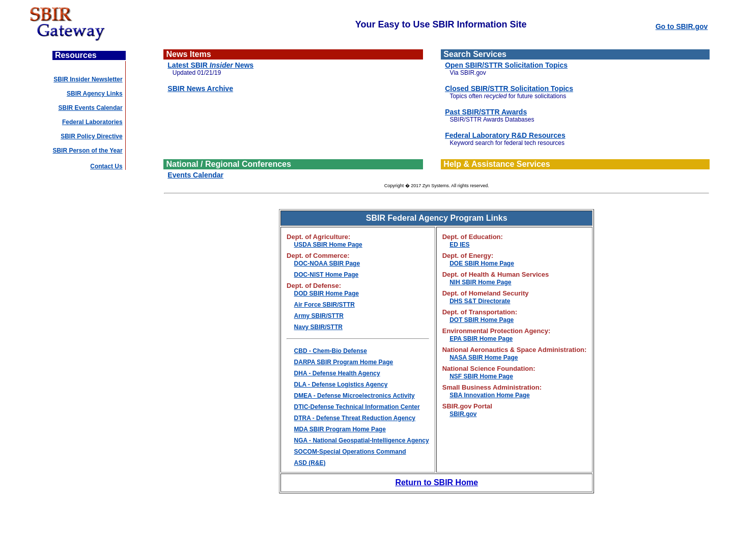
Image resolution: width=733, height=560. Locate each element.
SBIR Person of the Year (87, 151)
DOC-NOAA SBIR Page (327, 263)
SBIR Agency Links (95, 94)
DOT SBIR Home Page (482, 320)
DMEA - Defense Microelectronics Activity (355, 396)
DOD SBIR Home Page (327, 293)
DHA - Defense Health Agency (337, 373)
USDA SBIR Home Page (328, 245)
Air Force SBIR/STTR (325, 305)
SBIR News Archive (200, 89)
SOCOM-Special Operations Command (350, 452)
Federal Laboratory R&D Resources (505, 135)
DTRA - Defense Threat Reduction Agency (355, 418)
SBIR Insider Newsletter (88, 79)
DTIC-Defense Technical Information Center (357, 407)
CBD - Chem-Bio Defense (331, 351)
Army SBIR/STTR (319, 316)
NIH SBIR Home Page (480, 282)
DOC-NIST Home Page (327, 275)
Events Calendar (195, 175)
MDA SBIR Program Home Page (340, 429)
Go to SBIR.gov (682, 26)
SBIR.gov (463, 414)
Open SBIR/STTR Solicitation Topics (506, 65)
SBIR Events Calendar (91, 108)
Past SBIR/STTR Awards (486, 112)
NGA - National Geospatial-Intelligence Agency (362, 440)
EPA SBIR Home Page (481, 339)
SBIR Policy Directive (91, 136)
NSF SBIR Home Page (481, 376)
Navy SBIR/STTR (318, 327)
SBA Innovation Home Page (490, 395)
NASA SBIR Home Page (484, 358)
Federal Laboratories (92, 122)
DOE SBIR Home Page (482, 263)
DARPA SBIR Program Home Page (344, 362)
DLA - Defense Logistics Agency (341, 385)
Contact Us (106, 166)
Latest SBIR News (210, 65)
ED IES (459, 245)
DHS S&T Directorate (480, 301)
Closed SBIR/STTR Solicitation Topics (509, 89)
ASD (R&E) (310, 463)
